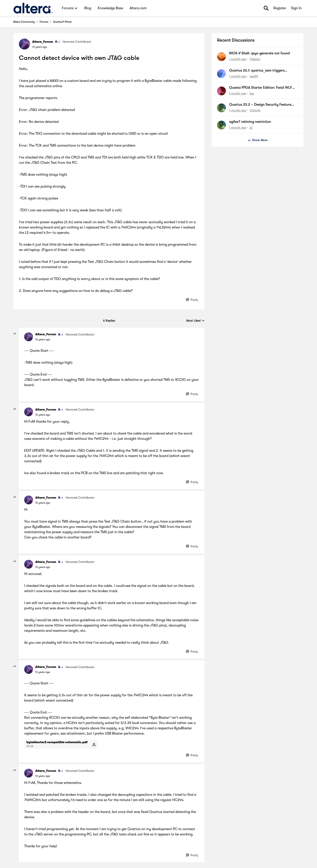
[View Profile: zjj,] (221, 125)
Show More (257, 140)
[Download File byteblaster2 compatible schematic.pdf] (94, 744)
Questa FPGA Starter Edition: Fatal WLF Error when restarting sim (261, 88)
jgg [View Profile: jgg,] (252, 93)
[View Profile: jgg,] (221, 91)
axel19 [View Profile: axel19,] (254, 76)
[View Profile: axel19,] (221, 74)
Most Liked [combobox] (195, 321)
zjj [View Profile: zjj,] (251, 127)
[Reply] (192, 300)
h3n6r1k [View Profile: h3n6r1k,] (255, 110)
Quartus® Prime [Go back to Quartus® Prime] (62, 22)
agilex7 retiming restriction (250, 122)
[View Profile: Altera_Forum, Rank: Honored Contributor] (24, 44)
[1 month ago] (238, 59)
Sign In (296, 8)
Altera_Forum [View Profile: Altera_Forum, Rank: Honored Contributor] (43, 42)
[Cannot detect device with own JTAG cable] (43, 339)
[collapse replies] (15, 334)
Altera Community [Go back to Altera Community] (24, 22)
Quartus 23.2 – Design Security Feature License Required (260, 105)
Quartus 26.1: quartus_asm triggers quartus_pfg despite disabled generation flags (261, 71)
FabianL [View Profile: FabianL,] (255, 59)
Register (280, 8)
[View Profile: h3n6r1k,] (221, 108)
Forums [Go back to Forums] (44, 22)
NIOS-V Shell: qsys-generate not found (259, 53)
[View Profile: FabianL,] (221, 57)
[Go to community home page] (33, 8)
